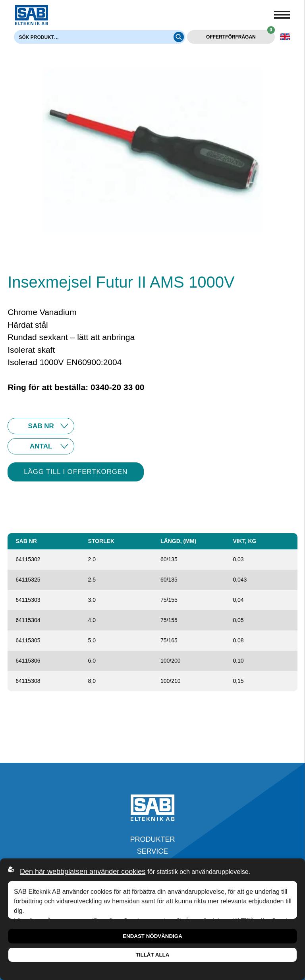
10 (41, 446)
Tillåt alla (153, 955)
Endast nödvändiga (152, 936)
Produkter (152, 839)
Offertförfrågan (240, 35)
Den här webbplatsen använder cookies (83, 872)
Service (153, 851)
